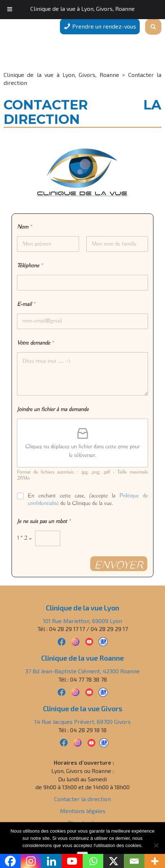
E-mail (26, 305)
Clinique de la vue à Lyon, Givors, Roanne (82, 8)
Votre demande (35, 343)
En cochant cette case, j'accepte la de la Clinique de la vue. (88, 500)
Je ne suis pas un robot (44, 522)
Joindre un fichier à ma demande (53, 410)
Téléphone (30, 266)
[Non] (156, 845)
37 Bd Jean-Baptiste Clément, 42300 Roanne (82, 671)
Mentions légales (83, 811)
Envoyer (119, 565)
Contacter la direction (82, 799)
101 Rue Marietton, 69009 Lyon (82, 621)
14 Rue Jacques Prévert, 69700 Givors (82, 722)
